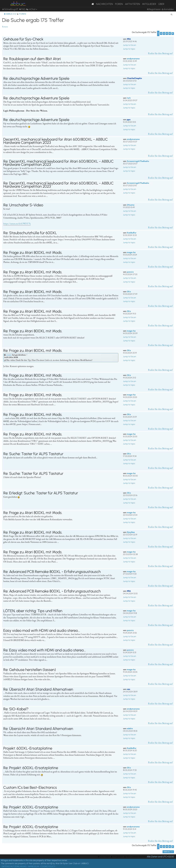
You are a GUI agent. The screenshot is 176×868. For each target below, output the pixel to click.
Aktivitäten (132, 4)
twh (129, 98)
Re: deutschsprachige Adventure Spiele (36, 78)
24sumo (131, 205)
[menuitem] (22, 9)
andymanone (133, 59)
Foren (119, 4)
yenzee (9, 355)
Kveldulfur (132, 233)
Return (5, 27)
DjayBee (131, 532)
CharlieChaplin (134, 78)
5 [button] (170, 33)
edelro (130, 729)
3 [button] (164, 33)
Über (161, 4)
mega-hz (131, 252)
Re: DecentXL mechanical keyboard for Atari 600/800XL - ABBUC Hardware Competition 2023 (58, 163)
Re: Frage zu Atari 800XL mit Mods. (33, 252)
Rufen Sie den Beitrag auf (160, 53)
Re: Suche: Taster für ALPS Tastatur (33, 454)
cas (128, 689)
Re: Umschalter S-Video (23, 205)
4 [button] (167, 33)
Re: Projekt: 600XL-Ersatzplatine (31, 768)
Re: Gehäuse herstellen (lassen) (30, 670)
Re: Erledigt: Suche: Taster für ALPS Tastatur (41, 493)
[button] (173, 34)
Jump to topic (129, 49)
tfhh (129, 39)
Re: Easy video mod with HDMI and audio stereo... (45, 650)
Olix (129, 292)
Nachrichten (104, 4)
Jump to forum (129, 45)
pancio (130, 272)
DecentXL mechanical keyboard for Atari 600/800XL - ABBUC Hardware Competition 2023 (56, 141)
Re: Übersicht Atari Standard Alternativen (38, 689)
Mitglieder (149, 4)
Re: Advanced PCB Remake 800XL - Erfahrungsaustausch (52, 572)
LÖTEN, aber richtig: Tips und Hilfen (33, 611)
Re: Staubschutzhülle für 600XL (30, 233)
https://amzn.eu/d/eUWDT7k (17, 224)
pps (129, 120)
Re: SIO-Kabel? (16, 709)
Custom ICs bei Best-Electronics (30, 787)
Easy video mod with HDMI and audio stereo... (42, 630)
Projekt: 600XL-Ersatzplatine (28, 748)
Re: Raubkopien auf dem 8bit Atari (32, 59)
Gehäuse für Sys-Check (23, 39)
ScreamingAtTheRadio (138, 161)
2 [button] (161, 33)
